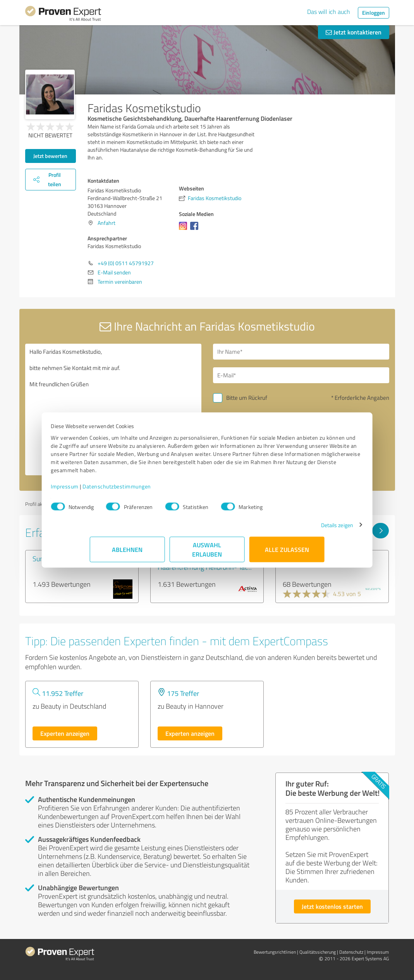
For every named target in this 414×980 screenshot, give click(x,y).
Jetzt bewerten (50, 156)
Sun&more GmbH (58, 559)
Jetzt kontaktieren (354, 32)
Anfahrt (107, 223)
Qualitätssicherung (318, 952)
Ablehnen (127, 553)
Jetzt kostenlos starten (332, 906)
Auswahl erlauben (207, 553)
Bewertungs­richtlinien (275, 952)
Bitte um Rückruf (247, 398)
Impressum (104, 490)
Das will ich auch (329, 12)
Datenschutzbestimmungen (156, 490)
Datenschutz (351, 952)
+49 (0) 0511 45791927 (126, 263)
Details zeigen (298, 529)
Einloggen (374, 13)
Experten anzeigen (65, 733)
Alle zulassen (287, 553)
